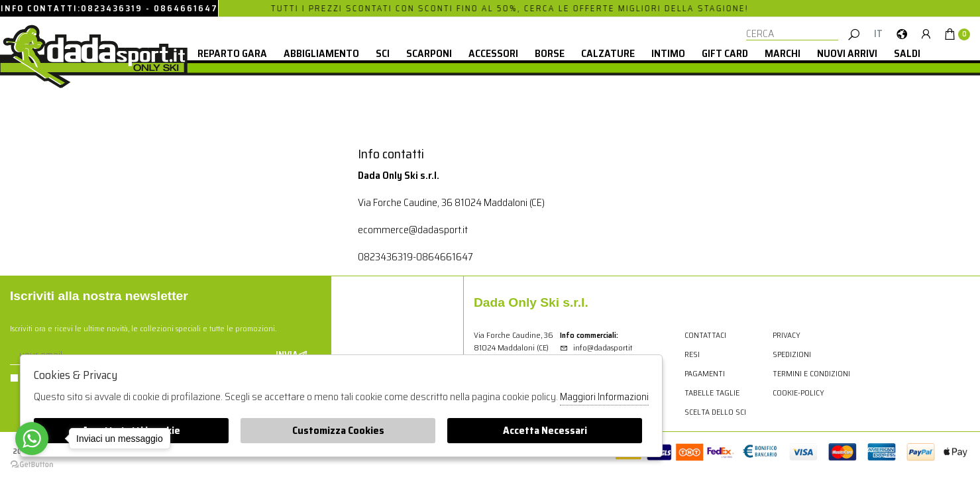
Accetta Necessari (545, 430)
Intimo (668, 53)
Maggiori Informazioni (604, 397)
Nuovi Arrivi (847, 53)
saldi (907, 53)
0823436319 (112, 8)
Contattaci (705, 335)
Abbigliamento (321, 53)
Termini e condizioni (811, 373)
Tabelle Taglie (712, 393)
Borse (550, 53)
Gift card (725, 53)
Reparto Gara (232, 53)
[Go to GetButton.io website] (32, 464)
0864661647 (186, 8)
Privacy (787, 335)
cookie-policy (798, 393)
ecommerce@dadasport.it (413, 230)
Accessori (493, 53)
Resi (692, 354)
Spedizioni (792, 354)
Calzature (608, 53)
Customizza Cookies (338, 430)
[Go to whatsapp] (32, 439)
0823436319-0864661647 (415, 257)
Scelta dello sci (715, 412)
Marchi (783, 53)
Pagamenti (705, 373)
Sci (383, 53)
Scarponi (429, 53)
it (878, 34)
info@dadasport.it (596, 347)
